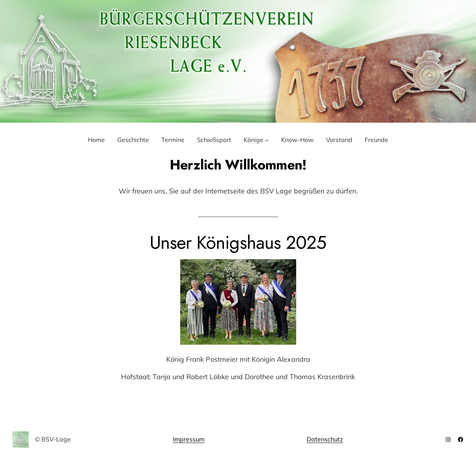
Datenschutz (325, 439)
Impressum (189, 439)
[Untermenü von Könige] (267, 140)
